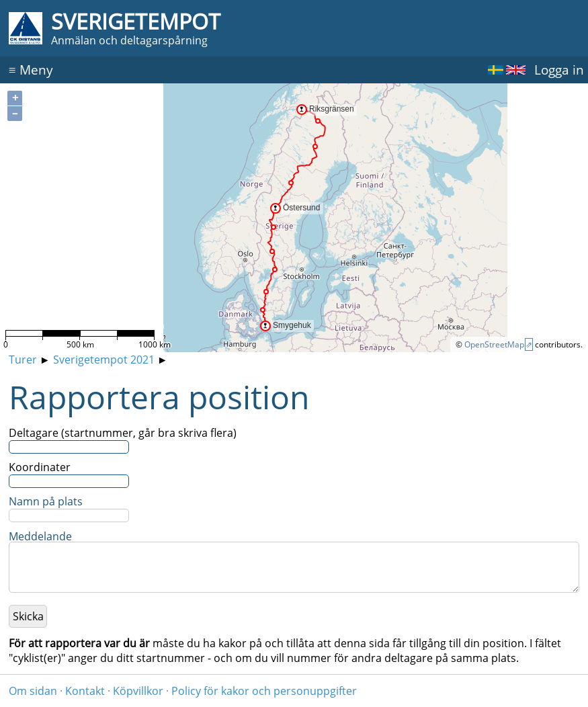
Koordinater (40, 467)
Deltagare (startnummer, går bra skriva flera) (123, 433)
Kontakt (85, 691)
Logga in (559, 70)
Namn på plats (46, 501)
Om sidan (33, 691)
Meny (31, 70)
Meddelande (40, 536)
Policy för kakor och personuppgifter (264, 691)
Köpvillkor (138, 691)
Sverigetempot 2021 (104, 360)
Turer (23, 360)
